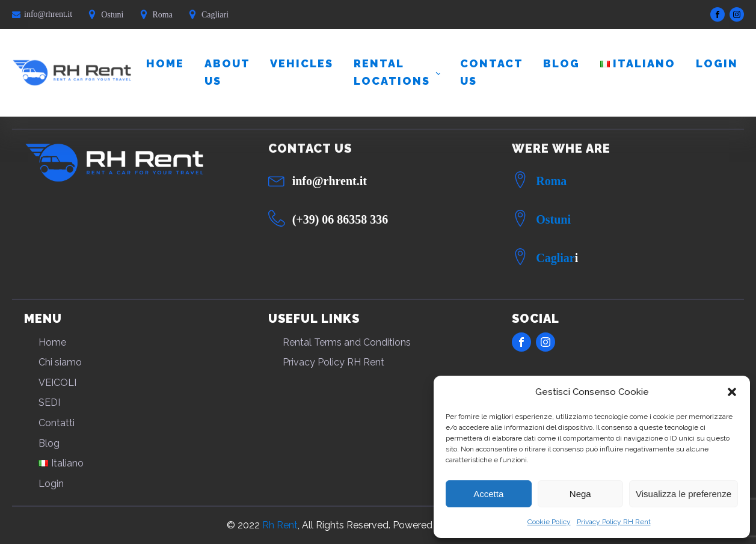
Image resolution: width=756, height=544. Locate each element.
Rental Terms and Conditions (347, 342)
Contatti (57, 423)
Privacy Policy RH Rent (614, 522)
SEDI (49, 402)
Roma (551, 181)
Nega (580, 494)
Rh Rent (280, 525)
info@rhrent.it (48, 14)
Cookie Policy (549, 522)
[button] (732, 392)
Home (165, 63)
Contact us (491, 72)
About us (227, 72)
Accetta (488, 494)
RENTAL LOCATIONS (392, 72)
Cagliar (555, 258)
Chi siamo (60, 362)
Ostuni (553, 219)
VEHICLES (302, 63)
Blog (561, 63)
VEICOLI (57, 383)
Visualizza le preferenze (684, 494)
